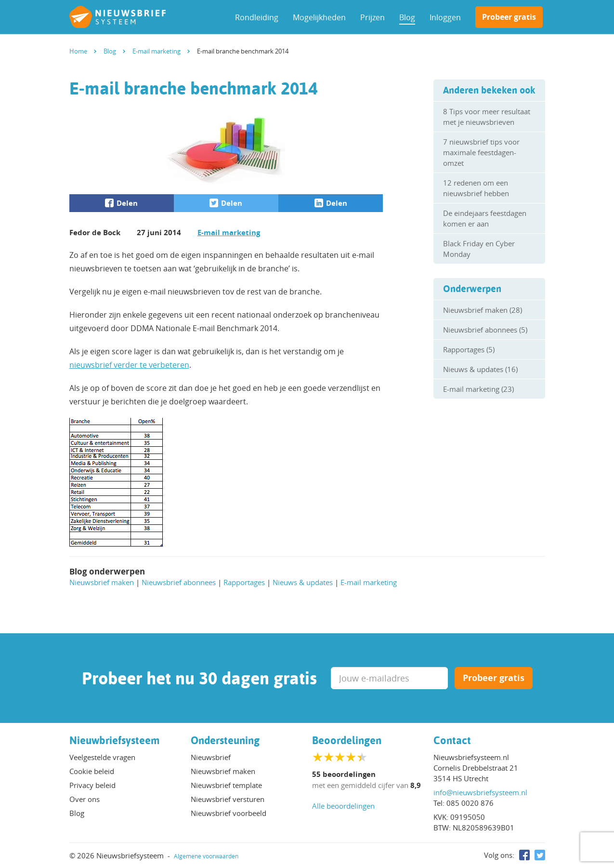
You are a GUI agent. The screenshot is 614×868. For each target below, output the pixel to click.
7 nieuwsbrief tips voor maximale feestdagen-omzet (481, 152)
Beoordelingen (347, 740)
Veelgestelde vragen (102, 757)
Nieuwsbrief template (226, 785)
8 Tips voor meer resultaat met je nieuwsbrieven (487, 117)
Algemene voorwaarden (206, 856)
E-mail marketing (229, 233)
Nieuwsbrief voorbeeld (229, 813)
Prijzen (372, 17)
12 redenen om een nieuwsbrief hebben (476, 188)
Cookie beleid (92, 771)
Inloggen (445, 17)
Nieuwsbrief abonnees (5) (485, 330)
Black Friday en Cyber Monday (479, 249)
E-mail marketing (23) (478, 389)
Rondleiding (257, 17)
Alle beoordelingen (343, 806)
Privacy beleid (92, 785)
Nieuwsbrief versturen (228, 799)
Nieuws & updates (303, 582)
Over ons (85, 799)
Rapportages (244, 582)
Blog (407, 17)
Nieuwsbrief (211, 757)
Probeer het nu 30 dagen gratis (199, 678)
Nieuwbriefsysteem (115, 740)
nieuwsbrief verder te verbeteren (129, 365)
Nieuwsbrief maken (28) (483, 310)
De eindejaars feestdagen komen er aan (485, 218)
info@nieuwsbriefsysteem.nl (480, 792)
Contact (452, 740)
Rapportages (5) (469, 349)
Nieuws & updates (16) (480, 369)
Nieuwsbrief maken (102, 582)
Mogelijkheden (319, 17)
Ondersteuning (225, 740)
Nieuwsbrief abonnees (179, 582)
